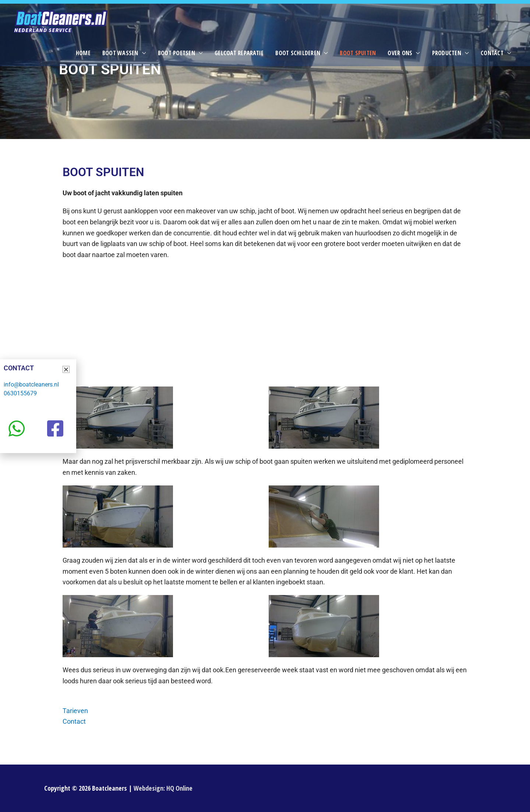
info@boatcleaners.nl (31, 384)
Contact (492, 53)
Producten (447, 53)
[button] (66, 369)
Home (83, 53)
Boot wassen (120, 53)
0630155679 (20, 393)
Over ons (400, 53)
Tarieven (75, 711)
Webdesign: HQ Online (163, 788)
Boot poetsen (176, 53)
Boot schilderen (298, 53)
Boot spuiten (358, 53)
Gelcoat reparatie (239, 53)
